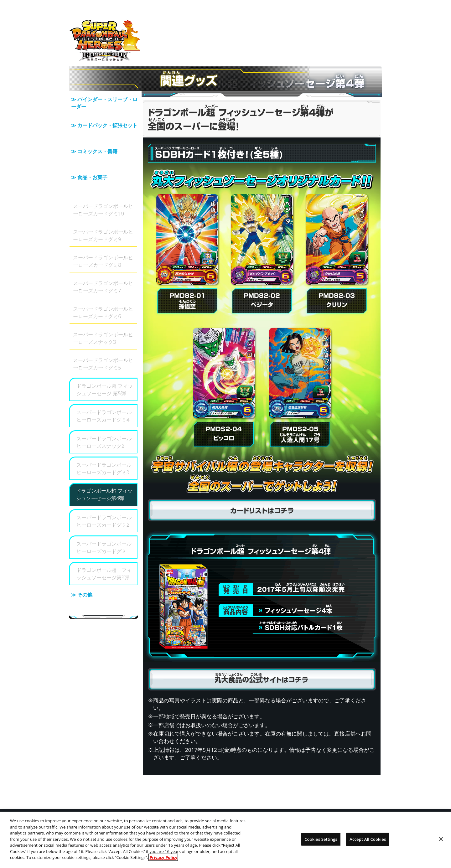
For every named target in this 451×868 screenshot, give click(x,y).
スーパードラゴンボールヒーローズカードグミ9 (103, 218)
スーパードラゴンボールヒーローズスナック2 (104, 425)
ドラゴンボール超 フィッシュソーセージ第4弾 (104, 478)
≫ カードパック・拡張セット (103, 127)
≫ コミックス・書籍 (103, 148)
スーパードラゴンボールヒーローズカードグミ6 (103, 295)
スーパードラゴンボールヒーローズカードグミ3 (104, 451)
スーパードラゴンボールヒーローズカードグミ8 (103, 244)
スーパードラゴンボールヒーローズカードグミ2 (104, 504)
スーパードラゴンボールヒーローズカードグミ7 (103, 270)
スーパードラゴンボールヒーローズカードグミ (104, 530)
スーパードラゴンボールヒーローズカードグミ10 (103, 193)
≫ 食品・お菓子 (103, 170)
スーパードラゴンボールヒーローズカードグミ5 (103, 347)
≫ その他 (103, 584)
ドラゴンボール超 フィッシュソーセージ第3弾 (104, 557)
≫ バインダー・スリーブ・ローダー (103, 105)
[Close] (441, 843)
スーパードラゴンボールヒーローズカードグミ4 (104, 399)
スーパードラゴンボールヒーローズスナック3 (103, 321)
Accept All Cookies (368, 843)
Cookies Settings (321, 843)
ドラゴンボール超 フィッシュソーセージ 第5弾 (104, 372)
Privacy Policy (163, 861)
